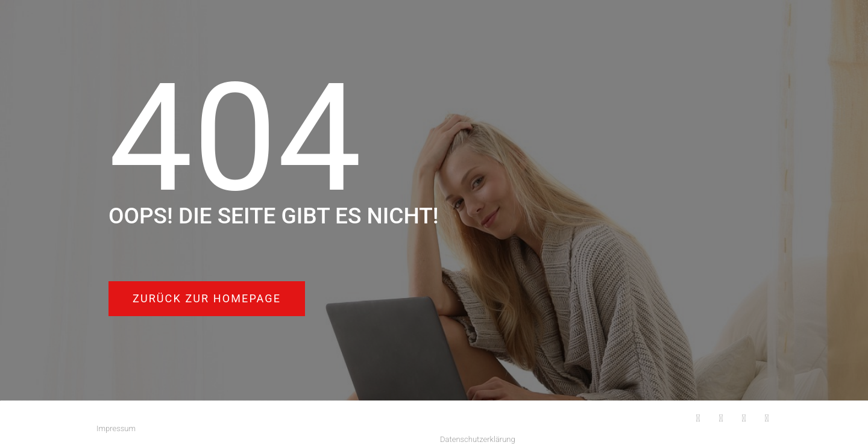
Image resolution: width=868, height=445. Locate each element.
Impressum (116, 428)
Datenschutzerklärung (478, 439)
